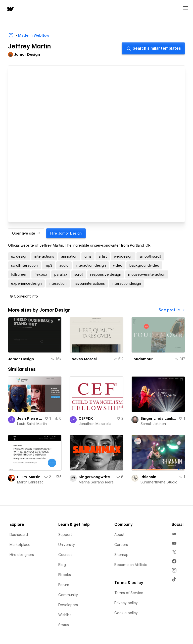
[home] (10, 10)
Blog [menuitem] (62, 565)
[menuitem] (174, 534)
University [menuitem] (67, 545)
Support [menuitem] (65, 535)
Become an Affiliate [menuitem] (131, 565)
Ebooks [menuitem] (65, 575)
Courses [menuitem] (65, 555)
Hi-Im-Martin (29, 477)
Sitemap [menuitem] (121, 555)
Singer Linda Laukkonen (159, 418)
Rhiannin (148, 477)
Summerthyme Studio (159, 482)
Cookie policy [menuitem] (126, 613)
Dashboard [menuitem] (19, 535)
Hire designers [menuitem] (22, 555)
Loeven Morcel (83, 359)
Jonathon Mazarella (95, 424)
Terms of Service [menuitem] (129, 593)
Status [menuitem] (64, 625)
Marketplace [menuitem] (20, 545)
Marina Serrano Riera (96, 482)
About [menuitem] (119, 535)
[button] (24, 296)
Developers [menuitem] (68, 605)
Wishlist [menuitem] (65, 615)
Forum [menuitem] (64, 585)
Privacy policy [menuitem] (126, 603)
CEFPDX (86, 418)
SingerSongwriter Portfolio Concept (96, 477)
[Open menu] (185, 8)
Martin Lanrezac (30, 482)
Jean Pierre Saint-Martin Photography (30, 418)
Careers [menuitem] (121, 545)
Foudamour (142, 359)
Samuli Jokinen (153, 424)
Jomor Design (21, 359)
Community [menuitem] (68, 595)
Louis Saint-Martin (32, 424)
